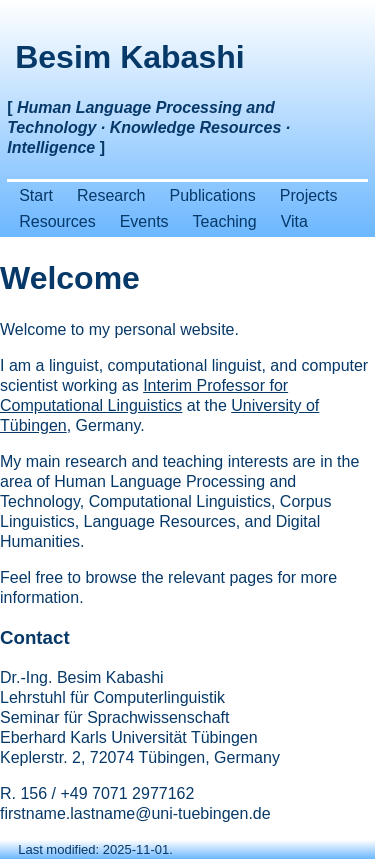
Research (111, 195)
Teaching (225, 221)
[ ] (148, 127)
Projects (309, 195)
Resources (57, 221)
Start (36, 195)
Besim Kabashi (129, 57)
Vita (294, 221)
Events (144, 221)
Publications (212, 195)
